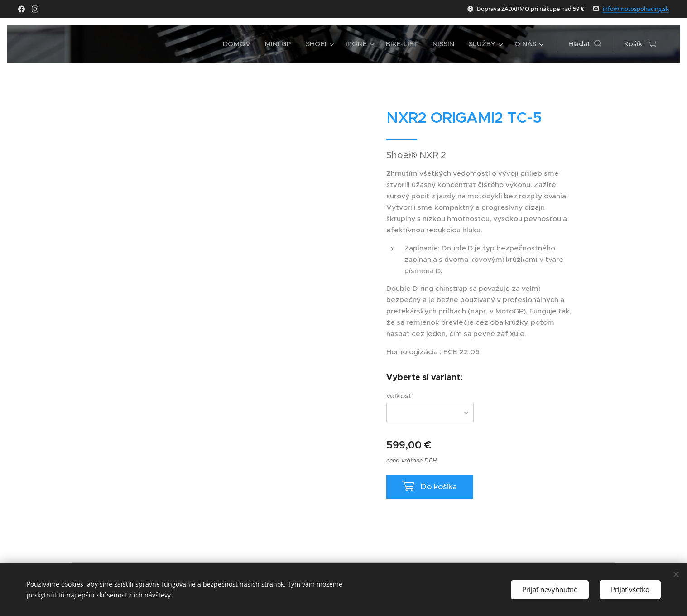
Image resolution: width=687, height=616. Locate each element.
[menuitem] (239, 44)
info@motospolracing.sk (636, 9)
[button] (585, 44)
